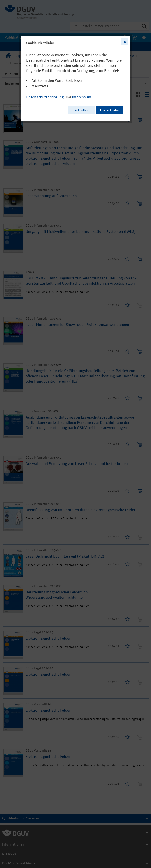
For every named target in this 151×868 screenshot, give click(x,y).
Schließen (81, 111)
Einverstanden (110, 111)
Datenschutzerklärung (45, 97)
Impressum (82, 97)
